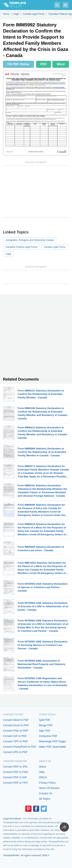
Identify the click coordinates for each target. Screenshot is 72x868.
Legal (8, 254)
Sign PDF (45, 731)
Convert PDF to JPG (15, 767)
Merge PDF (46, 725)
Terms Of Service (49, 788)
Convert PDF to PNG (16, 772)
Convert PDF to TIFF (16, 783)
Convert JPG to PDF (15, 752)
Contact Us (46, 793)
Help (42, 772)
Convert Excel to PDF (16, 725)
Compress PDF (48, 736)
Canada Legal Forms (55, 247)
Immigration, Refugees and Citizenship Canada (30, 240)
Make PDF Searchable (53, 747)
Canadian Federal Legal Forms (21, 247)
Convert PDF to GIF (15, 777)
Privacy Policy (47, 783)
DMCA (43, 777)
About (43, 767)
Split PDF (45, 720)
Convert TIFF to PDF (16, 741)
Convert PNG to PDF (16, 731)
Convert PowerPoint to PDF (20, 747)
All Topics (45, 799)
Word (61, 64)
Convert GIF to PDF (15, 736)
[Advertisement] (36, 192)
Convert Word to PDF (16, 720)
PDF (43, 64)
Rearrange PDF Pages (53, 741)
